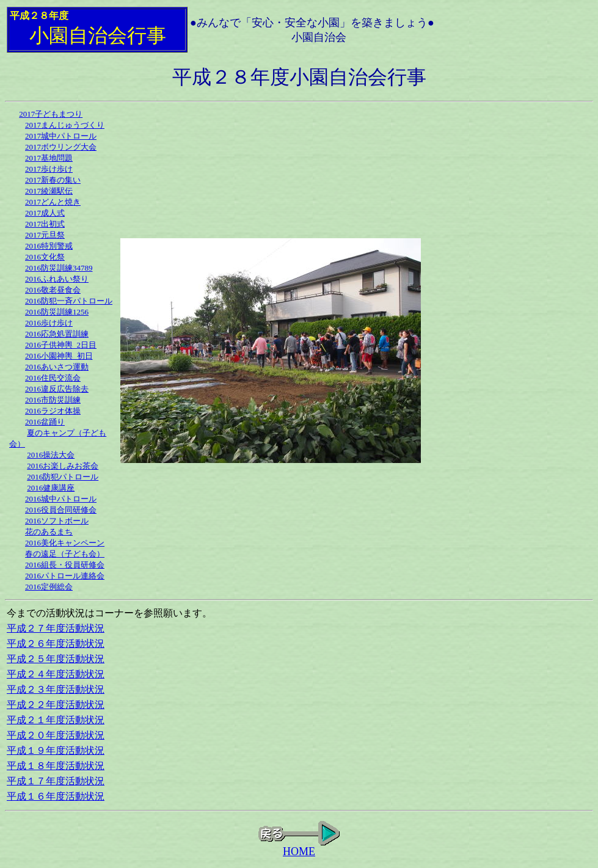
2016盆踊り (45, 422)
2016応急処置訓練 (57, 334)
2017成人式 (45, 213)
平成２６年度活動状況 (56, 644)
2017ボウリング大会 (61, 147)
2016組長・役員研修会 (65, 565)
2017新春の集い (53, 180)
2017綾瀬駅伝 (49, 191)
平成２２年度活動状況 (56, 705)
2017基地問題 (49, 158)
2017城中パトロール (61, 136)
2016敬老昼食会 (53, 290)
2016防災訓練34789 (59, 268)
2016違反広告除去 (57, 389)
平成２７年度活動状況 (56, 628)
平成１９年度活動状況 (56, 750)
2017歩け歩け (49, 169)
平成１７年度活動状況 (56, 781)
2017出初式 (45, 224)
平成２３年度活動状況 (56, 689)
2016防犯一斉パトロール (69, 301)
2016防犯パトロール (63, 477)
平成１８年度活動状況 (56, 766)
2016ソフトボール (57, 521)
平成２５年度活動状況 (56, 659)
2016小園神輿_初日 (59, 356)
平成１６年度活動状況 (56, 796)
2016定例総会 (49, 587)
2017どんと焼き (53, 202)
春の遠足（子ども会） (65, 554)
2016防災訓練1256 (57, 312)
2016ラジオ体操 (53, 411)
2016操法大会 (51, 455)
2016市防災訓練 (53, 400)
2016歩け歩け (49, 323)
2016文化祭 (45, 257)
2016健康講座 (51, 488)
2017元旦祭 (45, 235)
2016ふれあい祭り (57, 279)
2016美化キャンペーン (65, 543)
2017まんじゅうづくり (65, 125)
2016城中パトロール (61, 499)
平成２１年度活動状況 (56, 720)
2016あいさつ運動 (57, 367)
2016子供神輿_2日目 (61, 345)
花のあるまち (49, 532)
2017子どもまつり (51, 114)
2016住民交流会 (53, 378)
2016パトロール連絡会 (65, 576)
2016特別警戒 (49, 246)
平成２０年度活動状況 (56, 735)
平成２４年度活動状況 (56, 674)
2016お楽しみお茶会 (63, 466)
